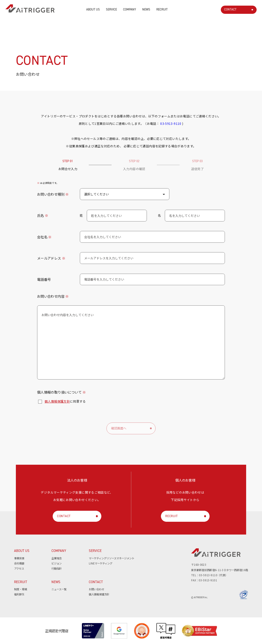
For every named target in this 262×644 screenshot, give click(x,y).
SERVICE (111, 9)
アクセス (19, 568)
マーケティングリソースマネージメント (112, 558)
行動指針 (57, 568)
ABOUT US (93, 9)
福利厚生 (19, 594)
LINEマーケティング (101, 563)
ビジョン (57, 563)
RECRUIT (162, 9)
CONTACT (230, 9)
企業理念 (57, 558)
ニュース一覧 (59, 589)
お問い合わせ (96, 589)
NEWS (146, 9)
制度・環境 (20, 589)
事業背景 (19, 558)
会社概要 (19, 563)
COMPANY (130, 9)
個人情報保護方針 (57, 401)
